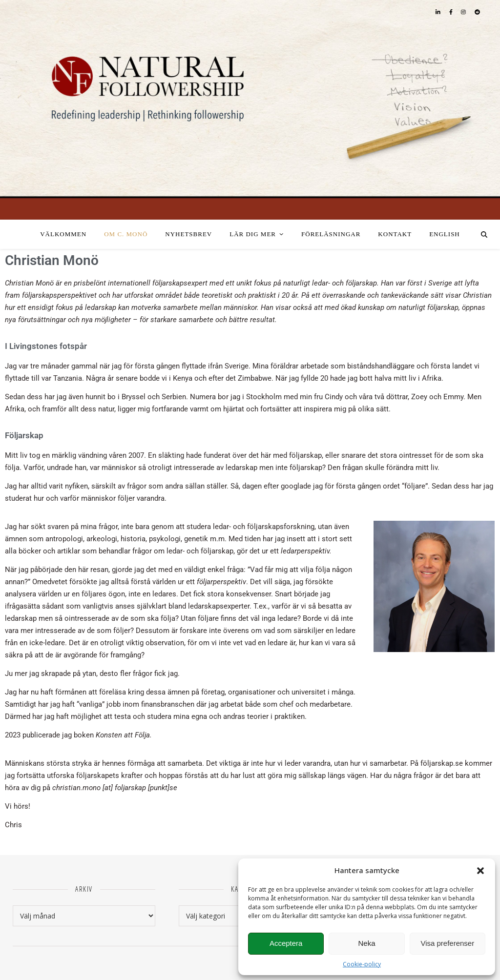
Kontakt (395, 234)
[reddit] (477, 12)
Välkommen (63, 234)
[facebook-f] (452, 12)
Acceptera (286, 943)
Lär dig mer (253, 234)
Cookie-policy (362, 964)
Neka (366, 943)
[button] (480, 871)
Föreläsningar (331, 234)
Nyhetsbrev (188, 234)
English (445, 234)
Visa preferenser (447, 943)
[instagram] (464, 12)
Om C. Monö (126, 234)
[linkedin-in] (439, 12)
